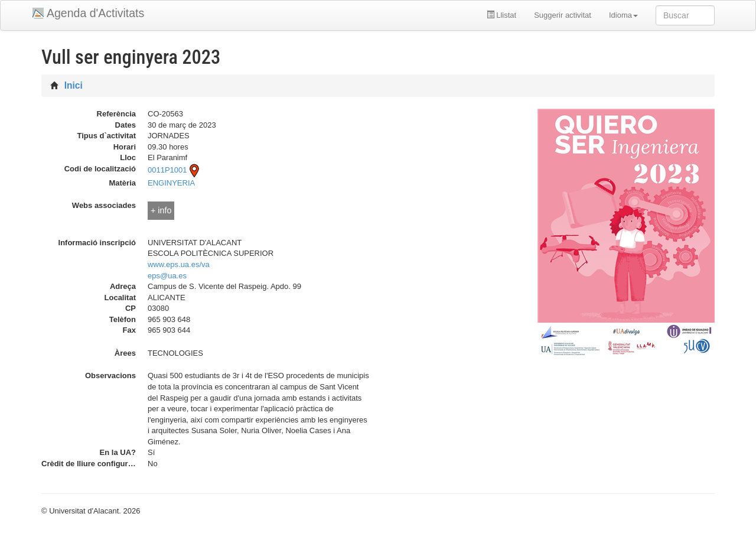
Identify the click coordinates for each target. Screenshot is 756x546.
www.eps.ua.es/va (179, 264)
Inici (74, 85)
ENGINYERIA (171, 183)
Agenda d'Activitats (95, 13)
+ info (161, 210)
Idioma (623, 15)
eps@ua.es (167, 276)
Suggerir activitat (563, 15)
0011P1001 (175, 170)
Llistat (502, 15)
